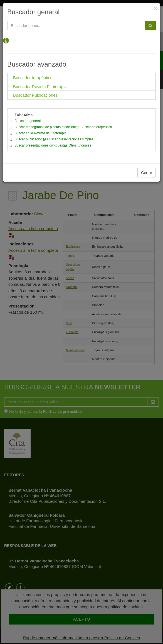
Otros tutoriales (80, 145)
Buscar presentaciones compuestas (41, 145)
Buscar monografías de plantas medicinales (47, 127)
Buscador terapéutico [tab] (33, 78)
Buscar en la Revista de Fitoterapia (40, 133)
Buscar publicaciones (30, 139)
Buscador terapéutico (96, 127)
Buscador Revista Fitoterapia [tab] (40, 86)
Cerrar (147, 173)
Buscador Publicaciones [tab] (35, 95)
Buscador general (28, 121)
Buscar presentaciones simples (70, 139)
